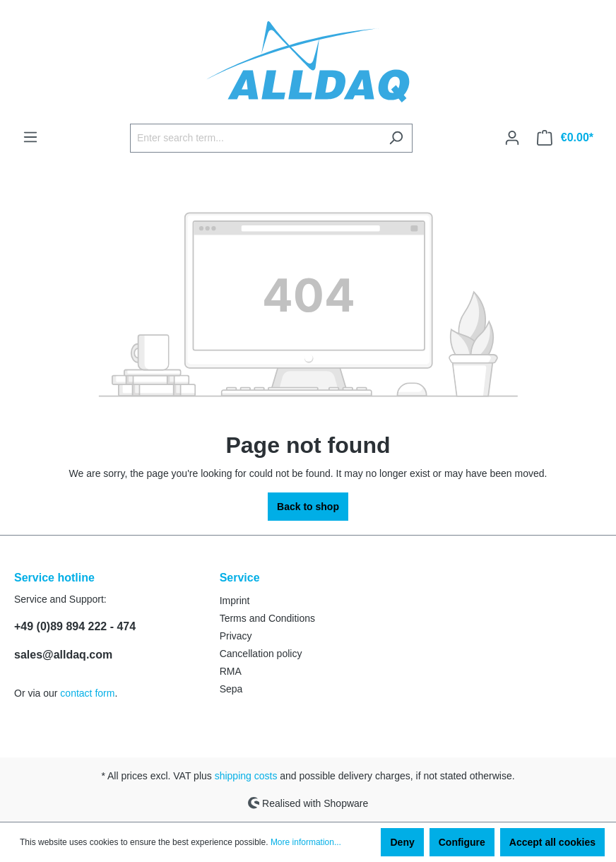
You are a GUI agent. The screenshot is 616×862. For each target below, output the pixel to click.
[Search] (396, 138)
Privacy (236, 636)
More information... (306, 842)
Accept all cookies (552, 842)
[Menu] (30, 137)
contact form (87, 693)
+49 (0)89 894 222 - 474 (75, 626)
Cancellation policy (261, 654)
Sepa (231, 689)
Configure (462, 842)
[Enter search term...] (255, 138)
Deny (402, 842)
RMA (231, 671)
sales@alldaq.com (63, 655)
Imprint (235, 601)
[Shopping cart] (565, 138)
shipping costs (246, 776)
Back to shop (308, 507)
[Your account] (512, 138)
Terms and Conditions (267, 618)
